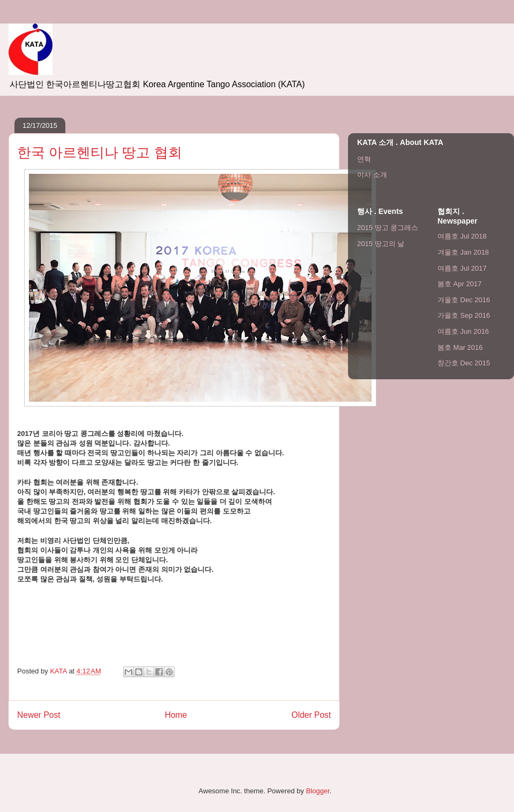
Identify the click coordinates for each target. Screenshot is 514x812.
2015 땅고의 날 (381, 244)
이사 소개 (372, 175)
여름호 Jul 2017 (462, 268)
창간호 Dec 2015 (464, 363)
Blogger (318, 791)
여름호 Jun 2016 (463, 331)
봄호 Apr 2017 (459, 284)
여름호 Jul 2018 (462, 236)
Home (176, 715)
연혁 (364, 159)
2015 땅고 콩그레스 (388, 228)
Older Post (311, 715)
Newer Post (39, 715)
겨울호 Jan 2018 (463, 252)
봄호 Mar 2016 (460, 347)
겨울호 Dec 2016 (464, 300)
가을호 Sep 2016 (464, 315)
